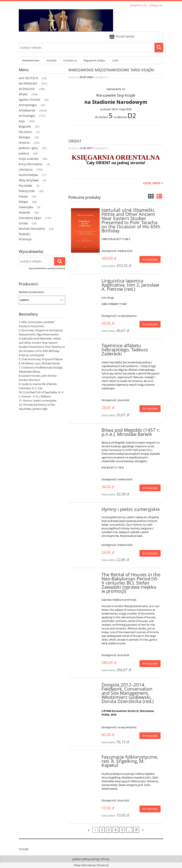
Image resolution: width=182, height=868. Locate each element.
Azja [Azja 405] (22, 121)
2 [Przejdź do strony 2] (102, 830)
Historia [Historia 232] (24, 143)
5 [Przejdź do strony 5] (122, 830)
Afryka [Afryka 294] (23, 94)
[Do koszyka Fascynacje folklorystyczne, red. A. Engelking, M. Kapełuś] (150, 809)
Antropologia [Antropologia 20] (28, 105)
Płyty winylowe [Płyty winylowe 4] (29, 180)
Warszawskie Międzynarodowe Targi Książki (111, 70)
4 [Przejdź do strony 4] (115, 830)
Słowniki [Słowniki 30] (24, 212)
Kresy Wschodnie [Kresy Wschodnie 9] (31, 164)
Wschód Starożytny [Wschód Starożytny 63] (32, 229)
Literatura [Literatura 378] (26, 169)
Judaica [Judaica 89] (24, 153)
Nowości (25, 234)
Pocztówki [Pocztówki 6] (25, 186)
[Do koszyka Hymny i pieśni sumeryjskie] (150, 553)
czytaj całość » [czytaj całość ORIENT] (153, 183)
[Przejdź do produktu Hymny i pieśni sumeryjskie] (85, 511)
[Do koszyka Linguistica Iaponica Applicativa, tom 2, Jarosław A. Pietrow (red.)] (150, 324)
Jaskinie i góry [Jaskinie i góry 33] (28, 148)
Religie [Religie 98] (23, 202)
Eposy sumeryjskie (33, 355)
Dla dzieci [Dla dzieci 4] (25, 132)
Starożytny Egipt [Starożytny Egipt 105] (30, 218)
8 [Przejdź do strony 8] (136, 830)
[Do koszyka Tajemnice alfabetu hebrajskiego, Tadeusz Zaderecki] (150, 409)
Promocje (25, 239)
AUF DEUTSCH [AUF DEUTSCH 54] (28, 78)
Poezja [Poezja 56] (23, 196)
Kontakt (24, 849)
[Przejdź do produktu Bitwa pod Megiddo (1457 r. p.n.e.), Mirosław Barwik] (85, 431)
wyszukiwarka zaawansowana (47, 268)
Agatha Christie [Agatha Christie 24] (29, 100)
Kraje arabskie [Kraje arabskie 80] (29, 159)
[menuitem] (31, 60)
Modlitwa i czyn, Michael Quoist (41, 363)
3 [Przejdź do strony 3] (109, 830)
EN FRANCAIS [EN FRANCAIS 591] (28, 83)
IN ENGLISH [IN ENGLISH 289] (27, 89)
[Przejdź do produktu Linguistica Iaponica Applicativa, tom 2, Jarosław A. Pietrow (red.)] (85, 282)
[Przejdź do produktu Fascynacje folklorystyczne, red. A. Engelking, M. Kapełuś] (85, 758)
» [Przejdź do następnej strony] (143, 830)
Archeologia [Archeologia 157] (27, 116)
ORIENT (75, 141)
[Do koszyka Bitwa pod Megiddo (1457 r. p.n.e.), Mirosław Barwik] (150, 488)
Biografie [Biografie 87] (25, 126)
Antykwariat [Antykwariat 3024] (27, 110)
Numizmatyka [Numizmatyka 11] (28, 175)
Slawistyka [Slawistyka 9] (26, 207)
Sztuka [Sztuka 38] (23, 223)
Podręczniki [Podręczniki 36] (27, 191)
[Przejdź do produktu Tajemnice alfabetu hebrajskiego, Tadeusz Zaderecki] (85, 347)
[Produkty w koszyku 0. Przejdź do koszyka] (122, 36)
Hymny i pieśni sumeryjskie (40, 401)
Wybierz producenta (31, 292)
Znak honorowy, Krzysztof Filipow (42, 359)
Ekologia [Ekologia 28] (24, 137)
